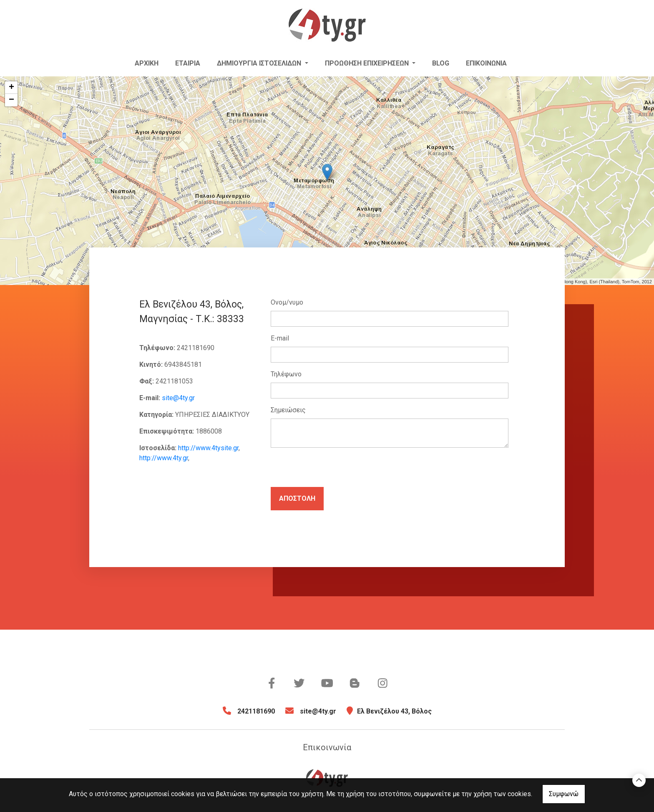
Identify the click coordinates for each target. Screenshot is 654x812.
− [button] (11, 100)
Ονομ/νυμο (287, 302)
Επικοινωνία (486, 63)
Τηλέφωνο (286, 374)
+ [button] (11, 88)
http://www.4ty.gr (164, 458)
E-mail (280, 338)
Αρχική (147, 63)
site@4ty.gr (178, 398)
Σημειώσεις (288, 410)
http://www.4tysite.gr (208, 448)
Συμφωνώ (564, 794)
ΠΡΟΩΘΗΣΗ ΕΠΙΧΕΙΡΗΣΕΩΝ (368, 63)
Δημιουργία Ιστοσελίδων (260, 63)
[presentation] (334, 471)
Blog (441, 63)
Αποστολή (297, 498)
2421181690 (256, 711)
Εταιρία (188, 63)
